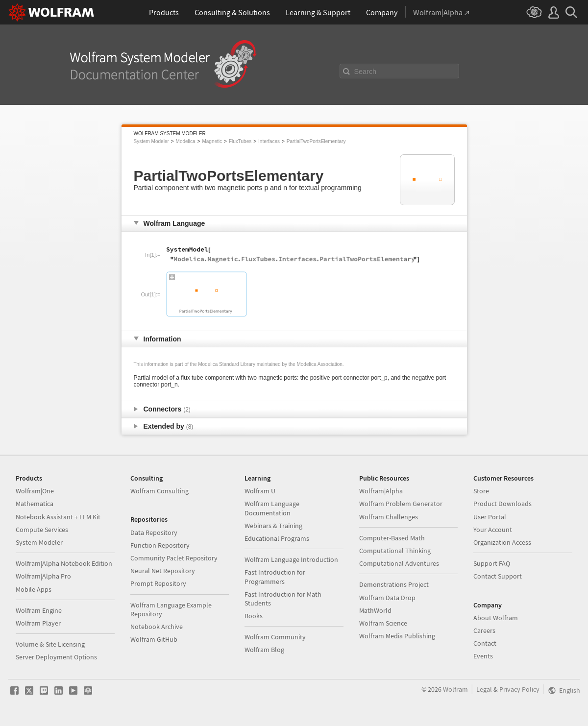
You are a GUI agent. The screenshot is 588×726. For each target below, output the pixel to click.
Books (254, 616)
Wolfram (455, 689)
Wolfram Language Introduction (291, 559)
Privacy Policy (519, 689)
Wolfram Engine (39, 610)
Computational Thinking (395, 551)
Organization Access (502, 542)
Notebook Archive (157, 627)
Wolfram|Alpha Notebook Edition (64, 563)
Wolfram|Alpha (381, 491)
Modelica (186, 141)
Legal (484, 689)
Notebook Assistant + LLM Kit (58, 517)
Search (366, 72)
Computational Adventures (399, 563)
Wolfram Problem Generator (401, 504)
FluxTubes (240, 141)
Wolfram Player (38, 623)
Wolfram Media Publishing (397, 636)
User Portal (490, 517)
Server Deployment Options (56, 657)
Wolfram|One (35, 491)
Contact (485, 643)
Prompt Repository (158, 583)
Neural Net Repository (163, 571)
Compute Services (42, 530)
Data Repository (154, 532)
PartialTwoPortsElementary (316, 141)
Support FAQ (492, 563)
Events (483, 656)
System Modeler (151, 141)
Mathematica (35, 504)
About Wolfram (496, 618)
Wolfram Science (383, 623)
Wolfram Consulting (159, 491)
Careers (484, 630)
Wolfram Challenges (389, 517)
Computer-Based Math (392, 538)
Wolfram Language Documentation (272, 508)
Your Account (493, 530)
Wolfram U (260, 491)
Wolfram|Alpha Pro (43, 576)
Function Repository (160, 545)
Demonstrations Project (394, 584)
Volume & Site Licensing (50, 644)
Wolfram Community (275, 637)
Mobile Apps (34, 589)
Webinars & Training (273, 526)
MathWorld (375, 610)
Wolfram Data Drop (387, 598)
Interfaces (269, 141)
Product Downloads (502, 504)
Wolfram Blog (264, 650)
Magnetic (212, 141)
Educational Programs (277, 538)
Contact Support (498, 576)
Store (481, 491)
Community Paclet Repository (174, 558)
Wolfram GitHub (154, 639)
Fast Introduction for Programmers (275, 577)
